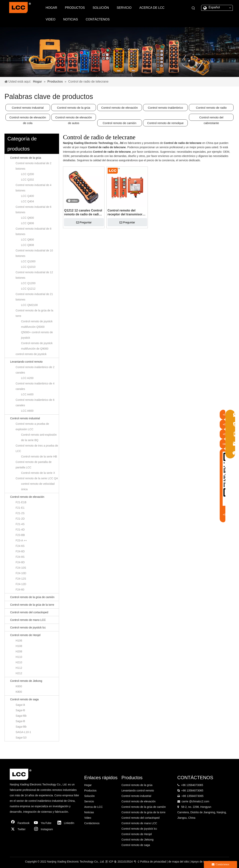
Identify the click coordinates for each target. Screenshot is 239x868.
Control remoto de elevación (119, 108)
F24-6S (20, 546)
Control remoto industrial (28, 108)
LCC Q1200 (28, 283)
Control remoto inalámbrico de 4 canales (35, 386)
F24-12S (21, 579)
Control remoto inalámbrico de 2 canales (35, 370)
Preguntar (84, 222)
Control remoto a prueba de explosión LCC (32, 427)
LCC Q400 (27, 196)
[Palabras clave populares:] (193, 8)
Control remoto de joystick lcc (28, 627)
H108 (19, 646)
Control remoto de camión (120, 123)
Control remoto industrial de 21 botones (34, 297)
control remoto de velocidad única (38, 486)
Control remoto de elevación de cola (28, 118)
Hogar (88, 785)
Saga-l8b (21, 727)
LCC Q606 (27, 223)
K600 (19, 686)
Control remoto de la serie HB (39, 456)
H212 (19, 673)
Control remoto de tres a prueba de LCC (37, 448)
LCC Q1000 (28, 261)
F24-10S (21, 568)
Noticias (89, 812)
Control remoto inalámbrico (165, 108)
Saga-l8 (20, 721)
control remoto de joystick (31, 354)
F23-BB (20, 535)
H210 (19, 662)
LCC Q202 (27, 180)
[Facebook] (20, 823)
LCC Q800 (27, 240)
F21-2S (20, 513)
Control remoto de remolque (165, 123)
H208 (19, 651)
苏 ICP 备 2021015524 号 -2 (123, 862)
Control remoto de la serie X (38, 473)
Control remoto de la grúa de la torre (34, 313)
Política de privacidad (154, 862)
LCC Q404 (27, 201)
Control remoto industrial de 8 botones (34, 231)
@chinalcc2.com (199, 801)
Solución (89, 796)
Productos (90, 790)
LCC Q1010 (28, 267)
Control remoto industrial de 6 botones (34, 210)
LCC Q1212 (28, 289)
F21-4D (20, 530)
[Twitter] (20, 829)
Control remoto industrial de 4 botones (34, 188)
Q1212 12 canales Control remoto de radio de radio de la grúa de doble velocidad (83, 213)
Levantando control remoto (26, 362)
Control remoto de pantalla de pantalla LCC (34, 465)
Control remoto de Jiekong (26, 681)
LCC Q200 (27, 174)
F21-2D (20, 519)
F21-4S (20, 524)
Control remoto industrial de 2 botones (34, 166)
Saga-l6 (20, 710)
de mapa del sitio (179, 862)
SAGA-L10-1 (23, 732)
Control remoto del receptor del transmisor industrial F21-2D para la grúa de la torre (126, 213)
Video (88, 818)
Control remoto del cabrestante (211, 118)
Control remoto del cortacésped (29, 612)
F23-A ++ (21, 540)
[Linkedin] (67, 823)
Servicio (89, 801)
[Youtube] (44, 823)
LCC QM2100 (29, 305)
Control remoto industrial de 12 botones (34, 275)
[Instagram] (44, 829)
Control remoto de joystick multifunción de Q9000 (37, 346)
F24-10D (21, 573)
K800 (19, 692)
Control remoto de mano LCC (28, 620)
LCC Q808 (27, 245)
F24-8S (20, 557)
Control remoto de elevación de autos (74, 118)
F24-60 (20, 590)
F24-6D (20, 551)
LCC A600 (27, 411)
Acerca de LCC (93, 807)
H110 (19, 657)
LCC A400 (27, 394)
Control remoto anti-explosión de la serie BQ (39, 437)
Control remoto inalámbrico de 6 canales (35, 403)
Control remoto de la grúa (74, 108)
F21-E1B (21, 502)
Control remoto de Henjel (25, 635)
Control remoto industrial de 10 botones (34, 253)
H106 (19, 641)
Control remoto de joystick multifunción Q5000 (37, 324)
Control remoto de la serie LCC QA (37, 478)
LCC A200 (27, 378)
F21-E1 (20, 508)
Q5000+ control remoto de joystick (37, 335)
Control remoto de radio (211, 108)
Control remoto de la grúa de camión (32, 597)
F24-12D (21, 584)
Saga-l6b (21, 716)
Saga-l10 (21, 738)
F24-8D (20, 562)
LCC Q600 (27, 218)
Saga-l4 (20, 705)
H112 (19, 668)
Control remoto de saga (24, 699)
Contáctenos (92, 823)
